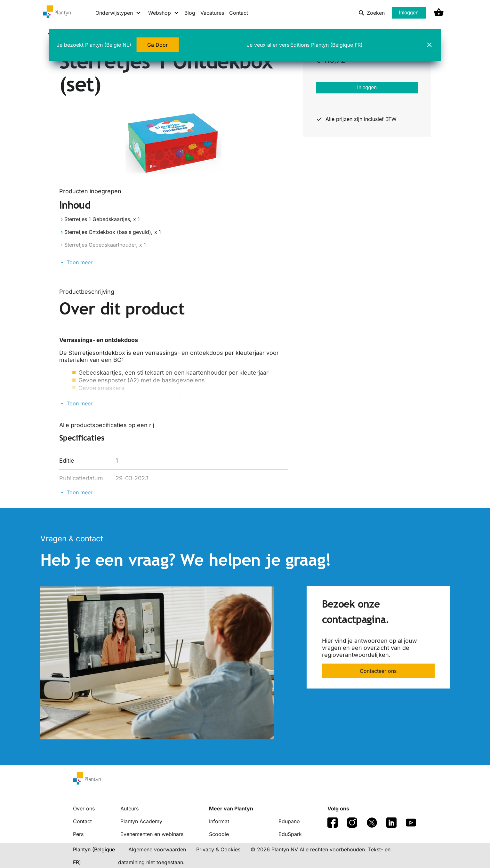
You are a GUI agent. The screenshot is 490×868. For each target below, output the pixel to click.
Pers (78, 834)
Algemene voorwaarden (157, 849)
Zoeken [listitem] (372, 13)
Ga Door (157, 45)
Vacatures (212, 13)
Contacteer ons (378, 671)
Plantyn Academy (141, 821)
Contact (239, 13)
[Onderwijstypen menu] (118, 13)
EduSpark (290, 834)
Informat (219, 821)
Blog (190, 13)
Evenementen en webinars (152, 834)
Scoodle (219, 834)
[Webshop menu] (164, 13)
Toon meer (80, 262)
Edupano (289, 821)
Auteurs (129, 808)
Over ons (84, 808)
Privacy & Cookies (218, 849)
